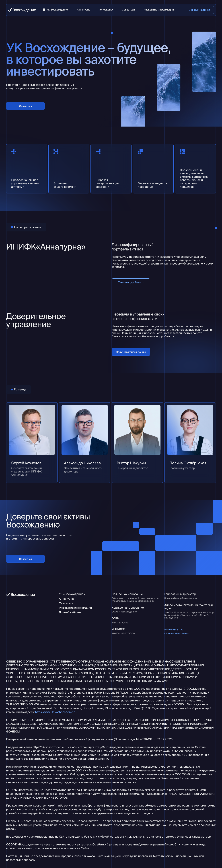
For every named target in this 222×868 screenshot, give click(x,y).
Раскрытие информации (75, 608)
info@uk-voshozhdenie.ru (177, 634)
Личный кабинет (200, 10)
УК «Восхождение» (72, 594)
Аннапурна (66, 599)
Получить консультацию (131, 352)
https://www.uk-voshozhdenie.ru (56, 712)
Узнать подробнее (130, 282)
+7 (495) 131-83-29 (174, 630)
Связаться (26, 106)
